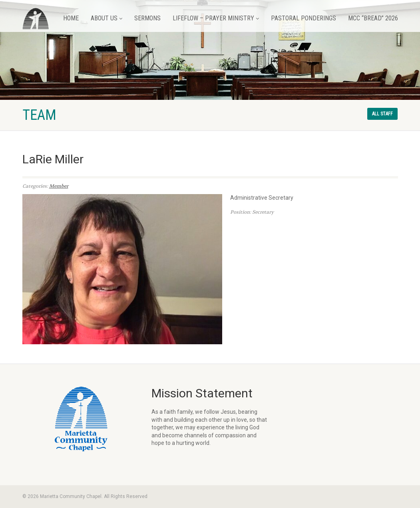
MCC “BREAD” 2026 (373, 18)
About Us (106, 18)
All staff (382, 114)
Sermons (147, 18)
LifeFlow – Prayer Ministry (216, 18)
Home (71, 18)
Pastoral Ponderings (304, 18)
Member (59, 186)
